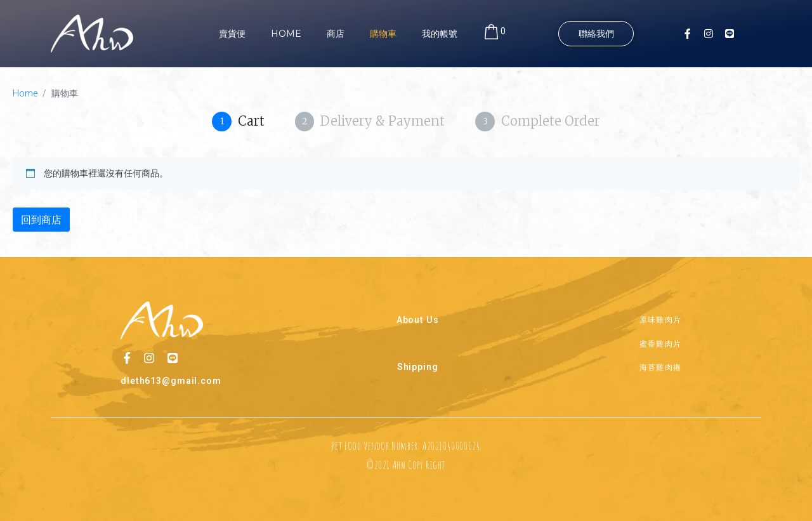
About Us (418, 319)
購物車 (383, 34)
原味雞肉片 (661, 319)
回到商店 (41, 220)
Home (286, 34)
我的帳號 (440, 34)
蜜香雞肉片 (661, 342)
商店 (336, 34)
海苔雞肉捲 (661, 366)
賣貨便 (232, 34)
